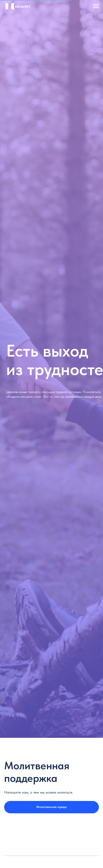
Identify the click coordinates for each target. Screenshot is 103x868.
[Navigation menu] (96, 6)
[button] (51, 807)
